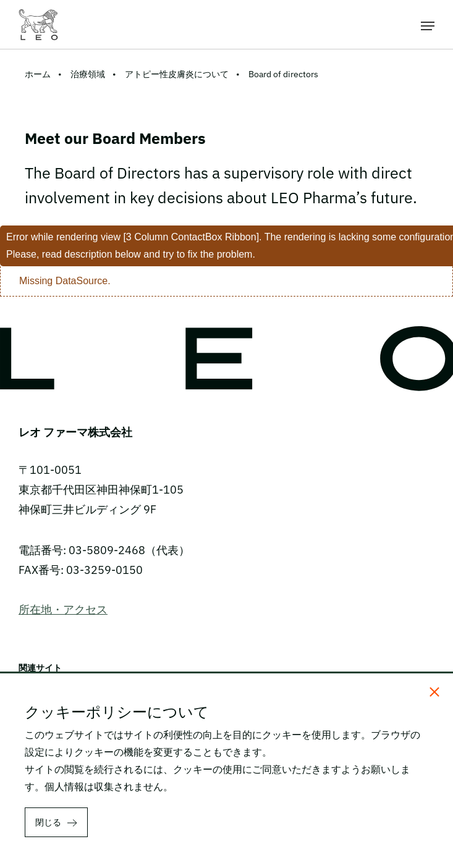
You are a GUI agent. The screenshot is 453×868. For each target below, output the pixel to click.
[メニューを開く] (428, 25)
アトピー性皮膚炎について (177, 74)
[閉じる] (434, 692)
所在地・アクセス (63, 609)
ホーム (38, 74)
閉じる (48, 822)
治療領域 (88, 74)
